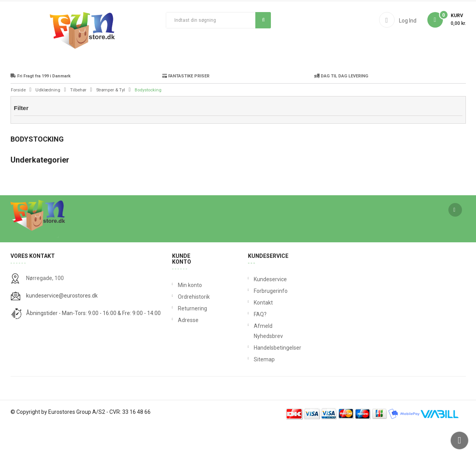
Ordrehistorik (191, 326)
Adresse (188, 350)
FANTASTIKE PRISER (186, 106)
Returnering (191, 338)
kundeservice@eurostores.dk (62, 325)
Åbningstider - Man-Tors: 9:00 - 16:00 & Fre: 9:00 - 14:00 (93, 343)
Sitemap (255, 389)
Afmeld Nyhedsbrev (255, 361)
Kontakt (255, 332)
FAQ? (255, 344)
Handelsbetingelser (255, 377)
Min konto (190, 315)
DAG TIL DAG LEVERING (341, 106)
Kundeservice (255, 309)
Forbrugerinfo (255, 320)
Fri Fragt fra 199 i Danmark (40, 106)
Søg (263, 20)
